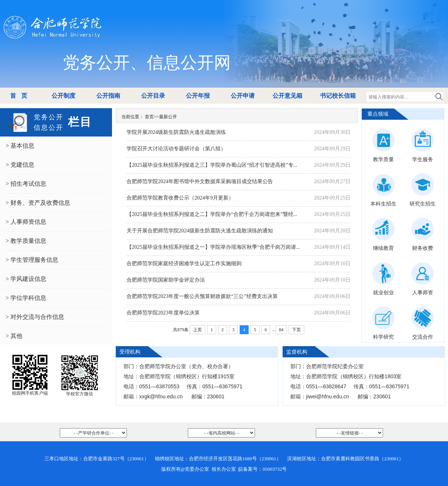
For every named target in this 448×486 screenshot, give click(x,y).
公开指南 (108, 96)
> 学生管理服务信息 (32, 260)
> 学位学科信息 (26, 298)
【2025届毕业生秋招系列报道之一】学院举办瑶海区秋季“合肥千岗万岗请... (213, 247)
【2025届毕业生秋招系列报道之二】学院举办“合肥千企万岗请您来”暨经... (212, 214)
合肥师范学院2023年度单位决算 (163, 313)
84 (281, 330)
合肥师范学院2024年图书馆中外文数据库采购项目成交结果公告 (200, 181)
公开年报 (198, 96)
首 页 (18, 96)
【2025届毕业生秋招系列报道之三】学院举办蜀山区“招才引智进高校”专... (212, 165)
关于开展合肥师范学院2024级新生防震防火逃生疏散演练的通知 (200, 231)
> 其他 (14, 336)
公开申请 (243, 96)
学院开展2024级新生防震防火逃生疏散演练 (176, 132)
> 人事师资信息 (26, 222)
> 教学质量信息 (26, 241)
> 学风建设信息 (26, 279)
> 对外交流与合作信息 (35, 317)
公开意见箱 (287, 96)
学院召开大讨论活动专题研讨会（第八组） (176, 149)
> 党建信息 (20, 165)
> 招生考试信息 (26, 184)
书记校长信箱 (338, 96)
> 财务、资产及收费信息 (38, 203)
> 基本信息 (20, 146)
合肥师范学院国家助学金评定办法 (166, 280)
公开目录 (153, 96)
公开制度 (63, 96)
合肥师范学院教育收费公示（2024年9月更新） (180, 198)
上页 (197, 330)
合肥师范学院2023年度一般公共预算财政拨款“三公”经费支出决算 (202, 296)
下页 (296, 330)
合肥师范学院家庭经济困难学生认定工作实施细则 (184, 264)
